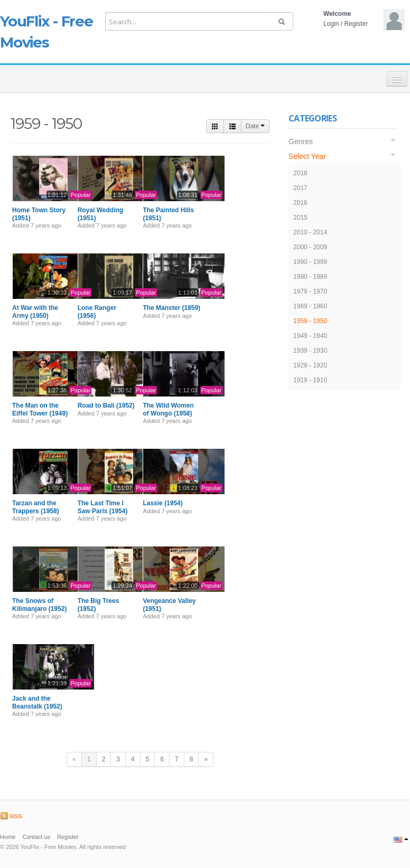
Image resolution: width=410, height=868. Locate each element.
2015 (300, 218)
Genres (301, 141)
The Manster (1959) (171, 308)
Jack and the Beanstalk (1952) (37, 702)
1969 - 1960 (310, 306)
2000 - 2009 (310, 247)
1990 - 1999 (310, 262)
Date (255, 126)
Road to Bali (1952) (106, 405)
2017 (300, 188)
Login (331, 24)
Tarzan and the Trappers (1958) (36, 507)
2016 (300, 203)
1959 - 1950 (310, 321)
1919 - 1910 (310, 380)
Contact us (36, 837)
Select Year (307, 156)
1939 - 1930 (310, 351)
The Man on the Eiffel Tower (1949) (40, 409)
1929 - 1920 (310, 365)
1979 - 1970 (310, 291)
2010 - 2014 (310, 232)
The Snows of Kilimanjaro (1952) (39, 605)
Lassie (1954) (162, 503)
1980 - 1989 (310, 277)
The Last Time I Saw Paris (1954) (103, 507)
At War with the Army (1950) (35, 312)
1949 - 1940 (310, 336)
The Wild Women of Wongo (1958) (168, 409)
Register (356, 24)
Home (8, 837)
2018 (300, 173)
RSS (11, 816)
